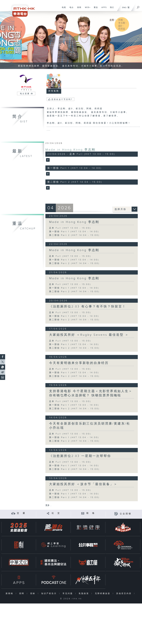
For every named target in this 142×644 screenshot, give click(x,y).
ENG (124, 8)
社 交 (56, 513)
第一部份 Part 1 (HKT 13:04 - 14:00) (74, 232)
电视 (63, 9)
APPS (103, 9)
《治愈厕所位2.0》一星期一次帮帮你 (80, 456)
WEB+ (87, 9)
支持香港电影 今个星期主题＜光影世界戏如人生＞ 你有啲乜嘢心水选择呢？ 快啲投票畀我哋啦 (91, 393)
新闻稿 (10, 594)
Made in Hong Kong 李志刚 (70, 150)
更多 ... (48, 505)
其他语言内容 (124, 594)
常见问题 (68, 594)
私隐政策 (84, 594)
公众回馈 (126, 514)
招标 (33, 594)
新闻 (78, 9)
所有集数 (54, 91)
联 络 (91, 513)
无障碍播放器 (103, 594)
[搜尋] (138, 7)
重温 (95, 9)
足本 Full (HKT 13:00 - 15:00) (70, 228)
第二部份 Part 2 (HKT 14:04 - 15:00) (74, 235)
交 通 (21, 513)
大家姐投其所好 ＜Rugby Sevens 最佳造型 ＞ (89, 335)
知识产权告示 (50, 594)
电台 (71, 9)
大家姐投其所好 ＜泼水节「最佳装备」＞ (83, 484)
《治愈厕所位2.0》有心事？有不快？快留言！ (88, 307)
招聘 (22, 594)
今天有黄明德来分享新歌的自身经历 (79, 363)
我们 (111, 9)
